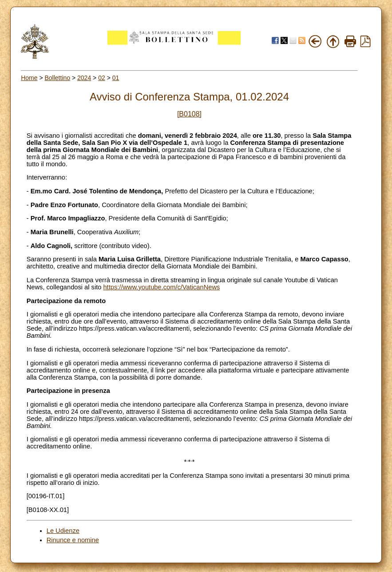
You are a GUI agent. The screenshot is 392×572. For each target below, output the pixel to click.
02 (102, 78)
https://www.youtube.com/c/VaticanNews (161, 287)
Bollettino (57, 78)
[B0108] (189, 114)
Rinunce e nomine (73, 540)
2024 (84, 78)
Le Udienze (63, 531)
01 (116, 78)
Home (29, 78)
